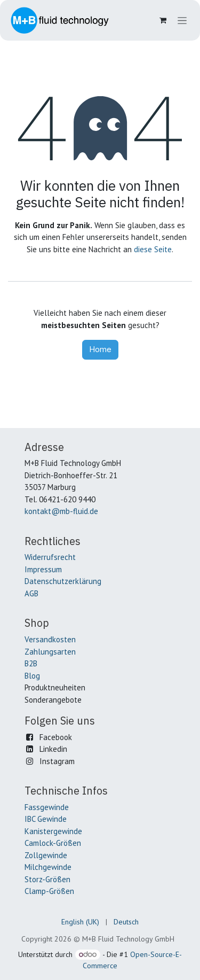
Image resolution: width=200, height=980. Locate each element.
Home (100, 349)
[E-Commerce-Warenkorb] (163, 20)
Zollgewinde (46, 855)
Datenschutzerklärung (63, 581)
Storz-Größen (47, 879)
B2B (31, 663)
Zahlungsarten (50, 652)
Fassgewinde (47, 807)
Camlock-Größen (53, 843)
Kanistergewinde (53, 831)
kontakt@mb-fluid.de (61, 511)
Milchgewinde (48, 867)
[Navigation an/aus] (182, 21)
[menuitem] (80, 922)
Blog (32, 676)
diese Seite (153, 249)
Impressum (43, 569)
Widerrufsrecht (50, 557)
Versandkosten (50, 639)
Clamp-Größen (49, 891)
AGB (31, 593)
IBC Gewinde (46, 819)
